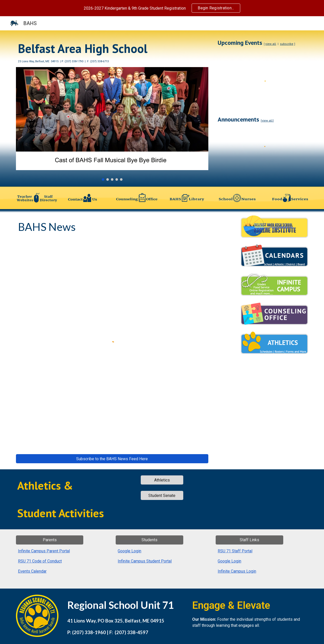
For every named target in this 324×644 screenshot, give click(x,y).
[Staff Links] (249, 540)
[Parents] (50, 540)
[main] (112, 52)
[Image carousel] (112, 124)
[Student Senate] (162, 496)
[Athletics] (162, 480)
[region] (162, 8)
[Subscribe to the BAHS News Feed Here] (112, 459)
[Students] (149, 540)
